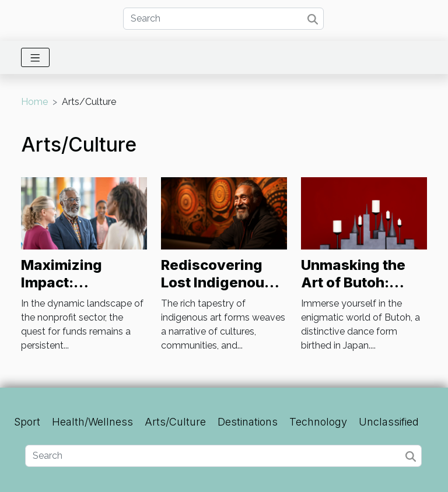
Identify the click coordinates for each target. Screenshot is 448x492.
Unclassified (389, 422)
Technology (318, 422)
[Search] (223, 19)
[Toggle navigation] (35, 57)
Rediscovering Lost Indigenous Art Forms (217, 283)
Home (34, 102)
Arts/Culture (175, 422)
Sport (27, 422)
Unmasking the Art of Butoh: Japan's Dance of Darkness (362, 291)
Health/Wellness (92, 422)
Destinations (248, 422)
